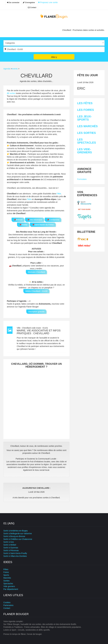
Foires (6, 572)
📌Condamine (53, 220)
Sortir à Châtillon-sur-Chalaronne (18, 539)
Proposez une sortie (48, 2)
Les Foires (86, 110)
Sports (6, 575)
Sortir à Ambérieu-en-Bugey (16, 531)
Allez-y (54, 57)
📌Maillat (23, 225)
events (15, 69)
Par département (11, 589)
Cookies (7, 602)
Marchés (7, 578)
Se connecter (13, 3)
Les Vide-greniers (85, 151)
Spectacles (8, 584)
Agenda (7, 69)
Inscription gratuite (36, 312)
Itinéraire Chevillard (36, 272)
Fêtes (6, 569)
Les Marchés (87, 126)
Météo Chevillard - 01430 (36, 291)
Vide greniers (9, 586)
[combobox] (54, 43)
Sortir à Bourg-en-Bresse (14, 536)
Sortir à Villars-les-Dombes (15, 556)
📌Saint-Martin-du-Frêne (43, 225)
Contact (32, 7)
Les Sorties (86, 133)
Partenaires (8, 605)
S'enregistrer (29, 3)
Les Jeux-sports (84, 118)
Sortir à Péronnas (11, 550)
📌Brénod (18, 220)
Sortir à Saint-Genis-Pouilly (15, 553)
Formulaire (82, 179)
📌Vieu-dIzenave (35, 220)
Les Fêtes (85, 103)
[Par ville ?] (54, 49)
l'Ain (59, 194)
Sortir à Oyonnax (11, 548)
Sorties (6, 581)
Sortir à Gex (9, 542)
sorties (11, 93)
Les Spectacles (87, 141)
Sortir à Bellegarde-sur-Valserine (18, 533)
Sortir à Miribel (10, 545)
